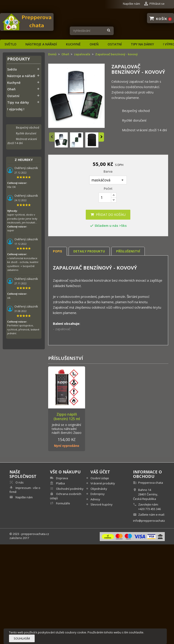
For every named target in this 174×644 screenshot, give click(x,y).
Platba (60, 483)
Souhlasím (22, 638)
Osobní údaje (100, 478)
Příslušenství (128, 251)
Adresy (95, 499)
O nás (19, 482)
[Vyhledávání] (92, 31)
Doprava (62, 478)
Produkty (19, 59)
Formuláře (63, 503)
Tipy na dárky (142, 44)
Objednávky (99, 489)
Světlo (10, 44)
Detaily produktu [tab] (89, 251)
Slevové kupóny (102, 504)
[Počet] (105, 198)
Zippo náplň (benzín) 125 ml (67, 417)
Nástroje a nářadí (41, 44)
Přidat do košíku (108, 215)
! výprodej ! (16, 109)
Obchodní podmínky (69, 489)
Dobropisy (98, 494)
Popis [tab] (58, 251)
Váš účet (100, 472)
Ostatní (115, 44)
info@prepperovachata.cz (151, 521)
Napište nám (131, 4)
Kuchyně (73, 44)
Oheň (94, 44)
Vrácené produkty (103, 483)
